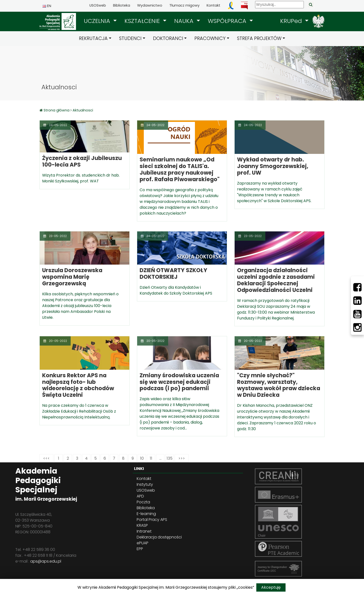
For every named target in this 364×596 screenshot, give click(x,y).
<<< (46, 458)
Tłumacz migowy (184, 5)
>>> (182, 458)
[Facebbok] (357, 287)
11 (151, 458)
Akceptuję (271, 587)
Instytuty (145, 484)
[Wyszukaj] (279, 5)
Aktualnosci (83, 110)
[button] (100, 21)
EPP (140, 549)
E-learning (146, 514)
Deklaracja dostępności (159, 537)
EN (47, 6)
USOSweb (98, 5)
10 (142, 458)
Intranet (144, 531)
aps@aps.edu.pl (46, 561)
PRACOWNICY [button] (210, 38)
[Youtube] (357, 314)
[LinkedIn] (357, 301)
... (160, 458)
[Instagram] (357, 328)
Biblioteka (122, 5)
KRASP (142, 525)
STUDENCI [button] (130, 38)
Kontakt (213, 5)
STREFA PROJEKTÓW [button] (259, 38)
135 (170, 458)
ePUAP (143, 543)
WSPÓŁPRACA (228, 21)
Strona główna (57, 110)
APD (140, 496)
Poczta (143, 502)
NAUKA (185, 21)
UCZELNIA (98, 21)
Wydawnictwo (150, 5)
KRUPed (292, 21)
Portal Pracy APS (152, 520)
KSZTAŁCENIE (143, 21)
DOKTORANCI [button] (168, 38)
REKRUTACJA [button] (93, 38)
